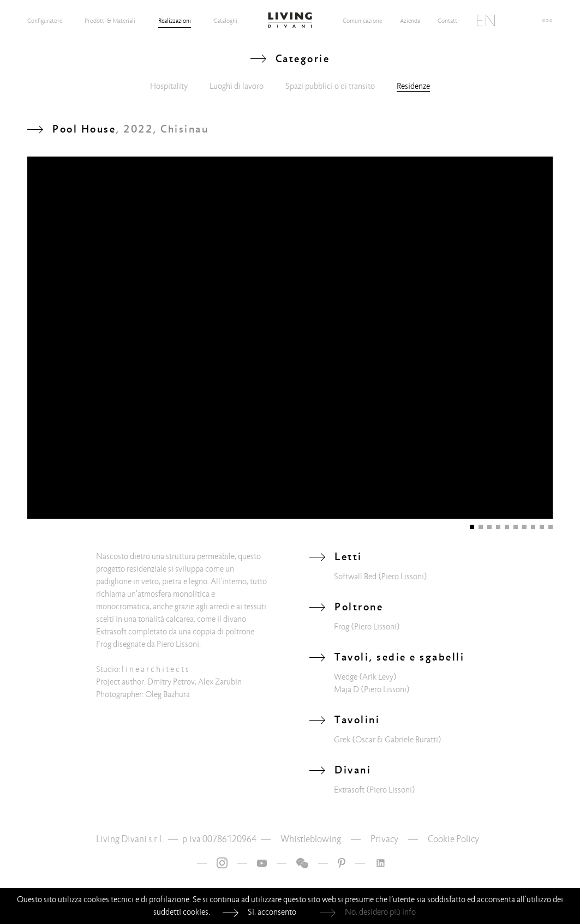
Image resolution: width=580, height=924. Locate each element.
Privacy (384, 839)
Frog (342, 627)
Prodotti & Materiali (110, 21)
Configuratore (45, 21)
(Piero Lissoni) (403, 577)
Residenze (413, 86)
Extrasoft (349, 790)
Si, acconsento (272, 912)
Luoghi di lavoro (237, 86)
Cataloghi (225, 21)
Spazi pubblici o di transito (330, 86)
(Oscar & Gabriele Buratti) (397, 740)
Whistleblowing (311, 839)
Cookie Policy (453, 839)
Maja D (346, 689)
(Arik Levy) (378, 677)
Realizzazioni (175, 21)
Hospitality (169, 86)
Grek (342, 740)
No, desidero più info (380, 912)
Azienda (410, 21)
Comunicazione (362, 21)
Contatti (448, 21)
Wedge (346, 677)
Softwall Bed (355, 577)
